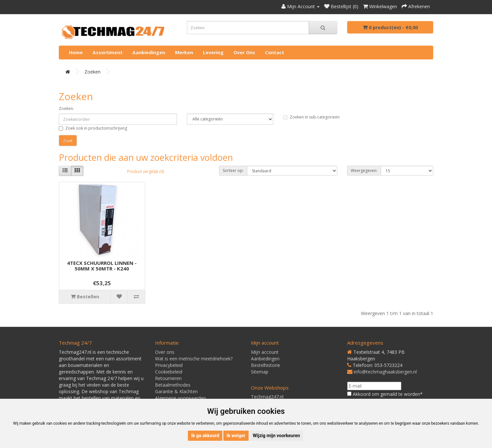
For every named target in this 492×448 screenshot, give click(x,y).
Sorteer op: (233, 171)
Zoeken (92, 72)
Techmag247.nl (267, 397)
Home (76, 52)
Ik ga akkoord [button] (205, 436)
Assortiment (108, 52)
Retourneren (168, 378)
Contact (275, 52)
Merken (184, 52)
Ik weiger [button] (236, 436)
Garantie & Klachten (176, 391)
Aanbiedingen (149, 52)
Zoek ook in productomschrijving (93, 128)
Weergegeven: (364, 171)
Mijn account (265, 352)
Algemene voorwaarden (180, 398)
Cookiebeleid (169, 372)
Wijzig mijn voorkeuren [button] (277, 436)
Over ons (244, 52)
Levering (213, 52)
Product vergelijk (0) (145, 171)
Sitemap (260, 372)
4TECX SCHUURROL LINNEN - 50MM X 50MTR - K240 (102, 266)
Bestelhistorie (266, 365)
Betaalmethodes (173, 385)
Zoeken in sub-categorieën (311, 117)
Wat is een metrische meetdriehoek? (194, 359)
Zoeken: (66, 108)
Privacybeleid (169, 365)
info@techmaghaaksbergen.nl (385, 372)
